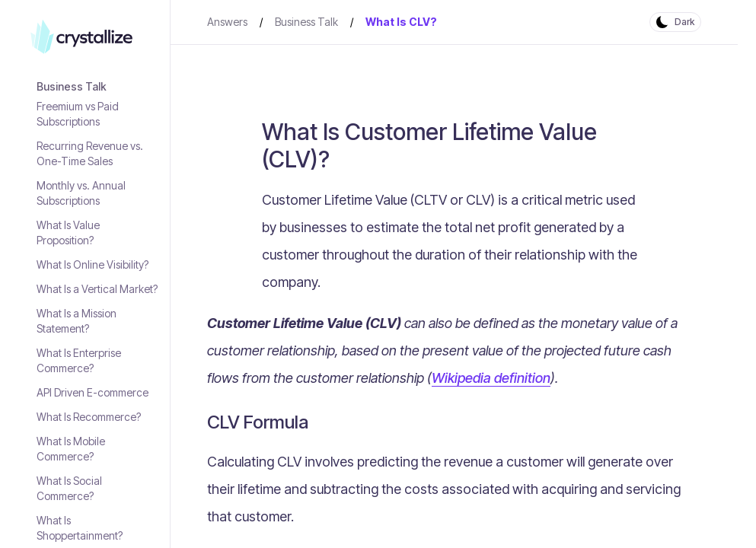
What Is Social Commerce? (69, 488)
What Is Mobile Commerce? (71, 449)
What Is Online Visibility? (93, 264)
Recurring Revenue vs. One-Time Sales (90, 153)
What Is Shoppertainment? (80, 528)
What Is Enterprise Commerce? (79, 360)
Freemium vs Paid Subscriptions (78, 114)
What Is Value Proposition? (68, 233)
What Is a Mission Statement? (77, 321)
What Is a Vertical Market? (97, 289)
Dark (684, 22)
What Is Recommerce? (89, 417)
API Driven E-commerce (93, 392)
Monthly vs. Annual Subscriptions (81, 193)
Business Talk (72, 86)
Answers (227, 22)
